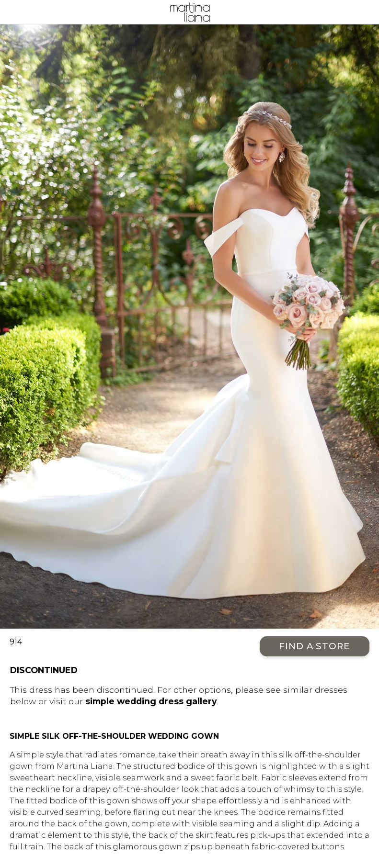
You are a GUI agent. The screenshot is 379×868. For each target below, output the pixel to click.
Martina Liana (189, 12)
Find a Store (315, 646)
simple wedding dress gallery (151, 701)
